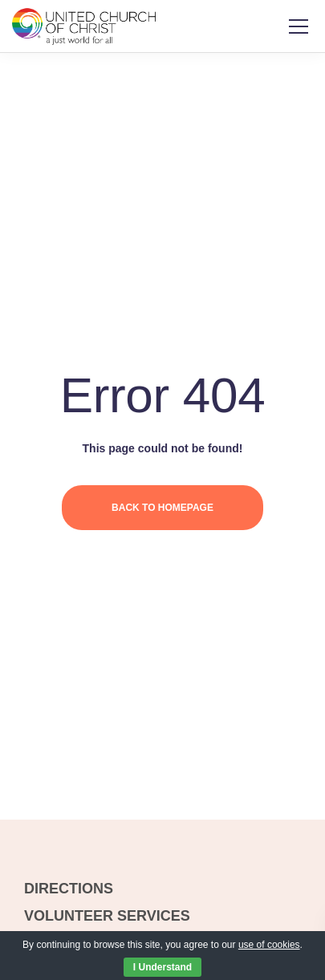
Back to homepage (162, 508)
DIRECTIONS (69, 889)
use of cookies (269, 945)
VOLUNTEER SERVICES (107, 916)
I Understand (162, 967)
